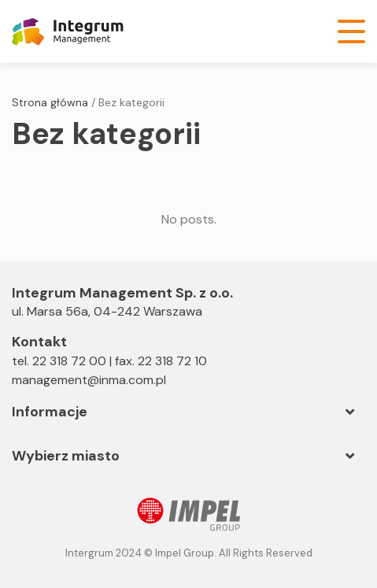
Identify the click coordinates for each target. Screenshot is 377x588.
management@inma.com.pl (89, 380)
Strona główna (50, 102)
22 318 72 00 (69, 361)
